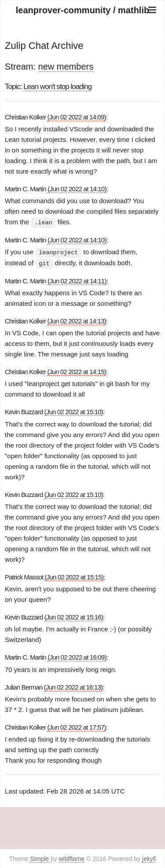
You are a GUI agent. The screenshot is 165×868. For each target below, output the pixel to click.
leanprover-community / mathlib (82, 10)
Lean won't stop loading (57, 87)
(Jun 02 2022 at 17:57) (76, 726)
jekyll (149, 858)
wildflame (72, 858)
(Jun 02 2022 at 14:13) (76, 320)
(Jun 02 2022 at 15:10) (74, 411)
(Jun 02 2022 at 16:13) (73, 686)
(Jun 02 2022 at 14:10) (77, 189)
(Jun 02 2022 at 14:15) (76, 371)
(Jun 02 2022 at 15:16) (74, 616)
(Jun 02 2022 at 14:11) (77, 280)
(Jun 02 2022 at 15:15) (74, 576)
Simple (40, 858)
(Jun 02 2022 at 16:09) (77, 656)
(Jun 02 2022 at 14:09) (76, 117)
